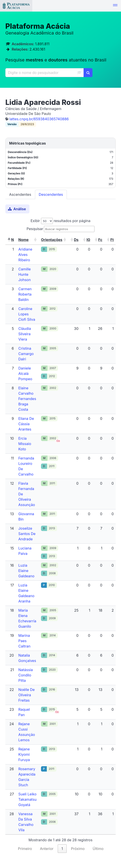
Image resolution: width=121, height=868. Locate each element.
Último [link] (98, 849)
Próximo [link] (78, 849)
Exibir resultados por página (61, 221)
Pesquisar (35, 229)
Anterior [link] (47, 849)
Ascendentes (20, 194)
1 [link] (62, 849)
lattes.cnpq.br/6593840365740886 (39, 119)
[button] (115, 6)
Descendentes (51, 194)
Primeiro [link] (25, 849)
